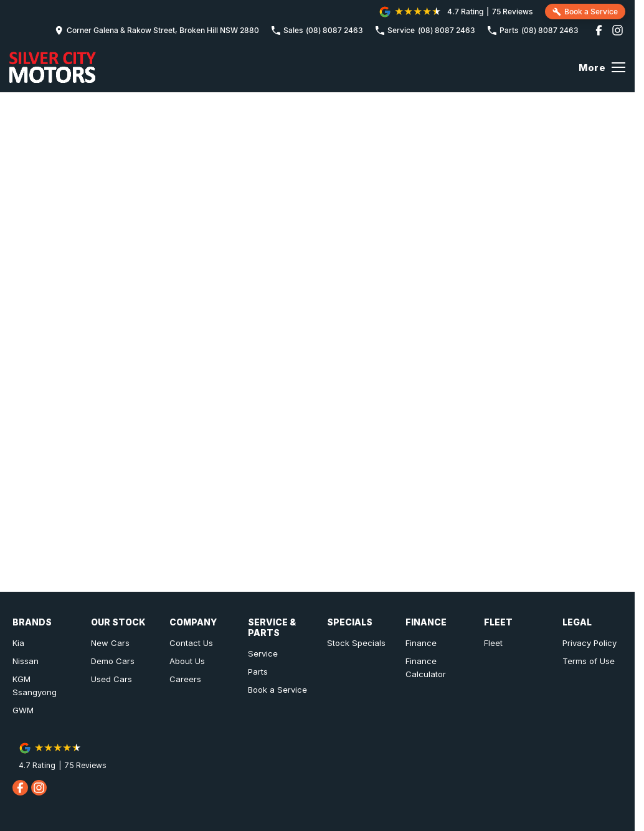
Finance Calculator (426, 667)
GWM (23, 710)
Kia (18, 643)
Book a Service (277, 690)
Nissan (26, 661)
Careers (185, 679)
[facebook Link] (599, 30)
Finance (421, 643)
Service (263, 653)
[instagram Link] (618, 30)
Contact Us (191, 643)
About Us (187, 661)
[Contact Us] (157, 30)
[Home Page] (53, 67)
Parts (258, 672)
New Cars (110, 643)
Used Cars (111, 679)
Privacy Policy (590, 643)
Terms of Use (589, 661)
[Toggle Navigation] (602, 67)
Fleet (493, 643)
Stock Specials (356, 643)
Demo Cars (113, 661)
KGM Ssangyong (35, 686)
